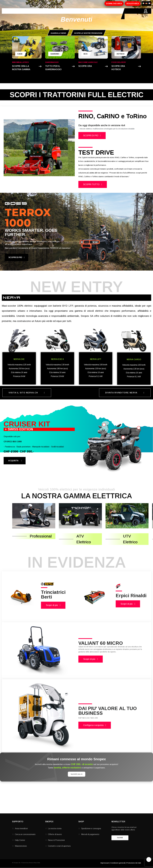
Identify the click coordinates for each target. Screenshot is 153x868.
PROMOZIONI (55, 14)
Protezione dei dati (134, 863)
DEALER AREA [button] (133, 4)
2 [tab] (40, 178)
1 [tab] (38, 178)
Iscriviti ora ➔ (77, 774)
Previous (7, 148)
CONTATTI (81, 14)
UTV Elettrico (130, 539)
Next (71, 148)
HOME (15, 14)
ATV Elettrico (84, 539)
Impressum (105, 863)
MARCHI (69, 14)
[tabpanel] (39, 148)
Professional (41, 536)
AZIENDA (26, 14)
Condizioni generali (118, 863)
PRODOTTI (40, 14)
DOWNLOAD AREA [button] (114, 4)
